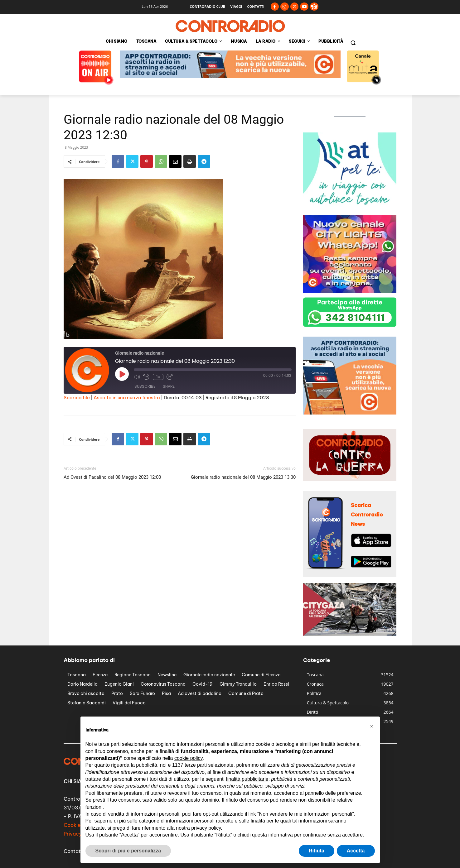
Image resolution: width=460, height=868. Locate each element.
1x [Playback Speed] (158, 377)
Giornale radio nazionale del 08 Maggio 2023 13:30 (243, 477)
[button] (353, 43)
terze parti (196, 765)
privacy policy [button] (206, 828)
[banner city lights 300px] (350, 291)
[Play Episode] (122, 374)
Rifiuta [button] (317, 851)
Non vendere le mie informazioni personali (306, 814)
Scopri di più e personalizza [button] (128, 851)
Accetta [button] (356, 851)
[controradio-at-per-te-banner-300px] (350, 208)
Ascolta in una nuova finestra (127, 398)
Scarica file (77, 398)
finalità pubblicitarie (247, 779)
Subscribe (145, 387)
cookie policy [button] (188, 758)
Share (169, 387)
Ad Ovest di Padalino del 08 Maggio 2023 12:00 (112, 477)
